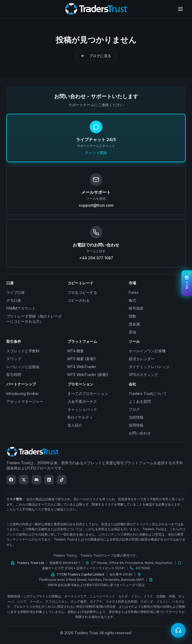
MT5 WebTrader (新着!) (88, 375)
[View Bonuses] (187, 283)
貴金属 (134, 324)
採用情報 (136, 425)
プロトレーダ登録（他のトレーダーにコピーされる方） (34, 319)
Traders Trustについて (148, 393)
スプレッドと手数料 (23, 351)
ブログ (134, 409)
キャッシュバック (82, 409)
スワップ (14, 359)
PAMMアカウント (21, 308)
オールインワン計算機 (147, 351)
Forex (134, 292)
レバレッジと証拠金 (23, 367)
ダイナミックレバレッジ (149, 367)
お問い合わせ (140, 433)
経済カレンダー (142, 359)
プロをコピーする (82, 292)
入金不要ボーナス (82, 401)
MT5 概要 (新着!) (82, 359)
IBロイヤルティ (80, 417)
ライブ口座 (16, 292)
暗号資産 (136, 308)
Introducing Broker (23, 393)
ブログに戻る (96, 56)
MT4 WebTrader (82, 367)
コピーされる (79, 300)
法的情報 (136, 417)
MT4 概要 (76, 351)
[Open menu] (180, 9)
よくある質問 (140, 401)
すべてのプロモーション (88, 393)
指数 (132, 316)
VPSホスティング (143, 375)
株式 (132, 300)
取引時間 (14, 375)
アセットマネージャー (25, 401)
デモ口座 (14, 300)
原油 (132, 332)
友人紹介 (75, 425)
